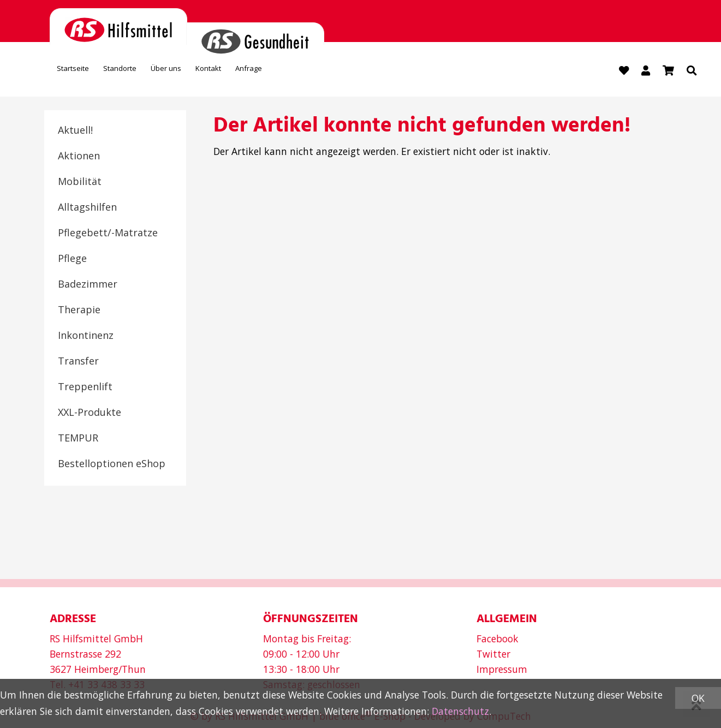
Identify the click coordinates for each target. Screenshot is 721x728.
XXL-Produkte (90, 414)
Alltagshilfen (87, 209)
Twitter (493, 654)
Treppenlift (85, 389)
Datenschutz (460, 711)
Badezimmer (88, 286)
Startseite (81, 73)
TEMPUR (78, 440)
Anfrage (321, 73)
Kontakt (266, 73)
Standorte (145, 73)
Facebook (497, 639)
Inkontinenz (86, 337)
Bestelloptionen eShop (112, 466)
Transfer (78, 363)
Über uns (207, 73)
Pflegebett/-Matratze (108, 235)
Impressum (502, 669)
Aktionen (79, 158)
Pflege (72, 260)
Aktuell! (75, 132)
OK (698, 698)
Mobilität (80, 183)
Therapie (79, 312)
